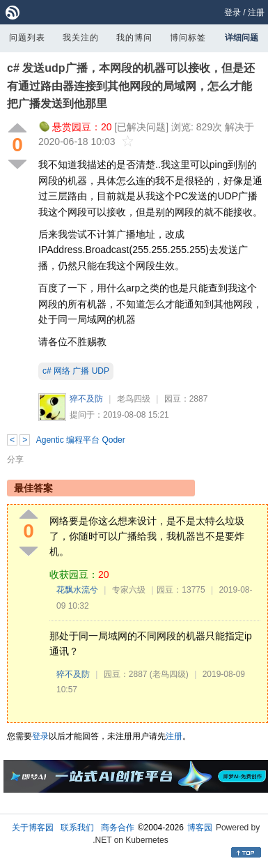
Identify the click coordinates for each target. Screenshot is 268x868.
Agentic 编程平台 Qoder (81, 440)
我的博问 (134, 38)
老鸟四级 (134, 399)
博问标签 (188, 38)
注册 (256, 13)
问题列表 (27, 38)
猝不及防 (86, 399)
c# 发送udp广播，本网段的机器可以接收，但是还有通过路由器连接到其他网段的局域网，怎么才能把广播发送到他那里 (131, 86)
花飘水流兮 (77, 590)
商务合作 (118, 828)
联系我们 (77, 828)
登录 (232, 13)
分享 (15, 459)
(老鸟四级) (169, 674)
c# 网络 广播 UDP (76, 371)
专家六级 (129, 590)
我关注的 (81, 38)
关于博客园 (33, 828)
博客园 (200, 828)
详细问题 (242, 38)
